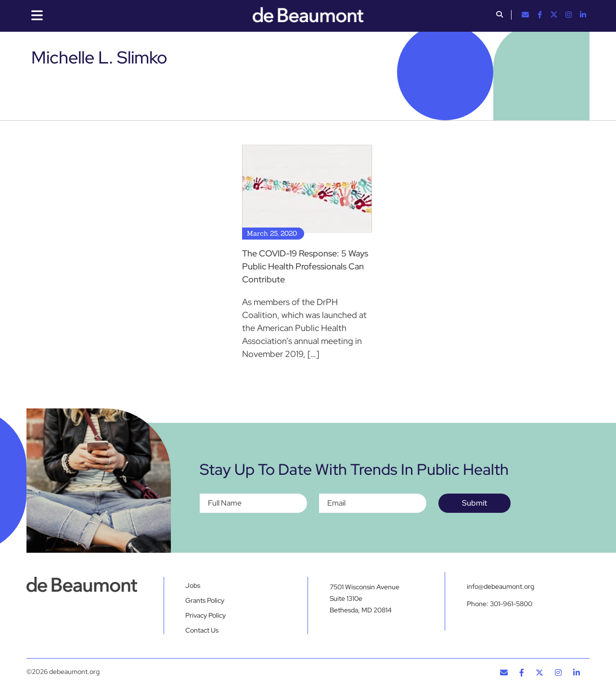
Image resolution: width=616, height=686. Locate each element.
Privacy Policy (205, 615)
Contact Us (202, 630)
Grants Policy (205, 600)
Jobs (193, 585)
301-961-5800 (511, 604)
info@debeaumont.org (500, 586)
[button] (500, 15)
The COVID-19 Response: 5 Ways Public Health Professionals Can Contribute (305, 266)
